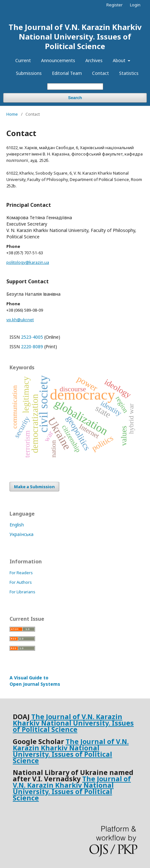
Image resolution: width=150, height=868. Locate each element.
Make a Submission (34, 487)
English (17, 525)
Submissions (29, 73)
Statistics (129, 73)
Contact (100, 73)
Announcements (58, 60)
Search (75, 98)
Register (114, 5)
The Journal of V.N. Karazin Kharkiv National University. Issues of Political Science (75, 36)
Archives (94, 60)
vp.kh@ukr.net (20, 320)
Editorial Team (67, 73)
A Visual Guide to (35, 681)
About (120, 60)
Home (12, 114)
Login (135, 5)
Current (23, 60)
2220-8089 (32, 347)
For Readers (21, 573)
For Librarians (22, 592)
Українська (21, 534)
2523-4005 (32, 337)
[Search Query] (75, 87)
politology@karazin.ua (28, 262)
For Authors (21, 582)
